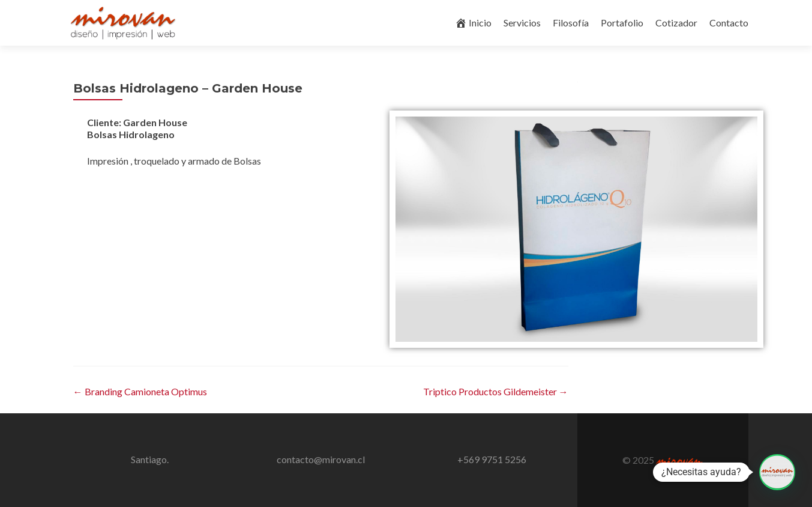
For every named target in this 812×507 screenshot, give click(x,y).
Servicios (522, 23)
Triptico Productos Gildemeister (496, 391)
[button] (777, 472)
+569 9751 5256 (492, 459)
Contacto (729, 23)
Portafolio (622, 23)
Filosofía (571, 23)
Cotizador (676, 23)
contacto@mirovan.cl (321, 459)
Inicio (473, 23)
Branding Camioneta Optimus (140, 391)
